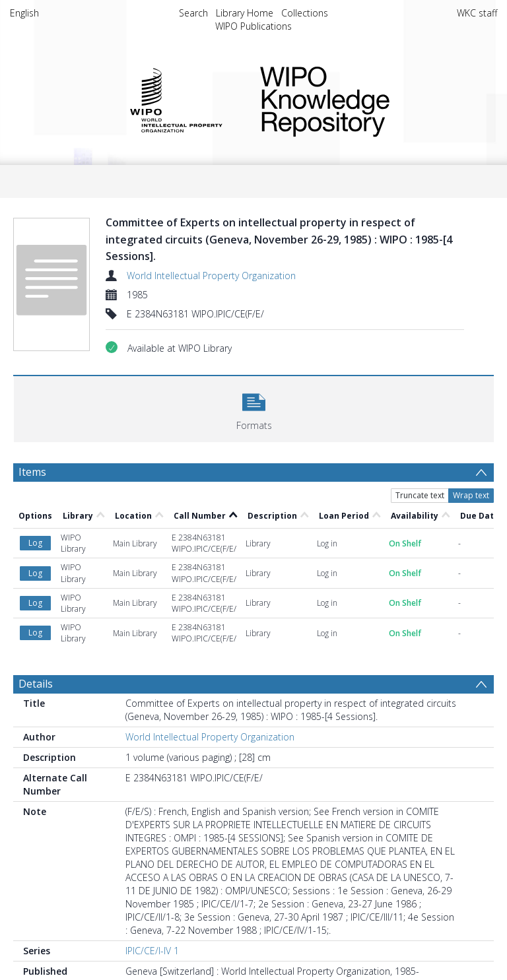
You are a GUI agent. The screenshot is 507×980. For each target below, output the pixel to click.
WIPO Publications (253, 26)
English (24, 13)
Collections (305, 13)
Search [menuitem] (193, 13)
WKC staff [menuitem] (477, 13)
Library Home (245, 13)
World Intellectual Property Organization (211, 276)
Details (36, 684)
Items (32, 472)
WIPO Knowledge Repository (368, 99)
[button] (254, 408)
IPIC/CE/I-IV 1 (152, 951)
